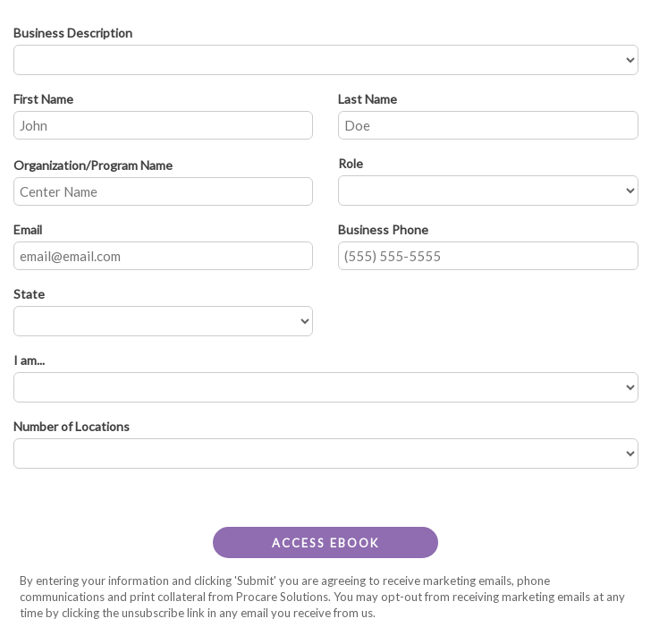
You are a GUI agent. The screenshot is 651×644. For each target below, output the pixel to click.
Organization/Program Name (97, 165)
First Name (48, 99)
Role (355, 163)
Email (32, 229)
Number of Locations (76, 426)
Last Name (372, 99)
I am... (34, 360)
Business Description (77, 33)
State (34, 294)
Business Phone (388, 229)
